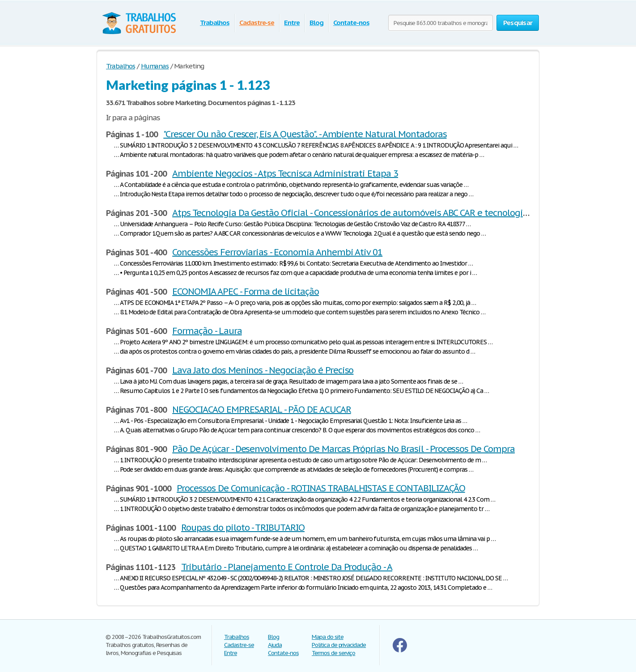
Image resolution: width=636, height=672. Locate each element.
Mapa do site (328, 637)
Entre (292, 23)
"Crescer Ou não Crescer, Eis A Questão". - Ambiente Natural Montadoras (305, 134)
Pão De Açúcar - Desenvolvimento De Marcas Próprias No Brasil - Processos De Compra (343, 449)
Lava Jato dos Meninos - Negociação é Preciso (263, 370)
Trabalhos (215, 23)
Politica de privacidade (339, 645)
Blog (316, 23)
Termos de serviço (333, 653)
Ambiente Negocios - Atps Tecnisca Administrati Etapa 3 (285, 173)
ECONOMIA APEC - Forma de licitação (246, 292)
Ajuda (275, 645)
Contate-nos (351, 23)
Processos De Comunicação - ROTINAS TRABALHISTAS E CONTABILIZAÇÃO (321, 488)
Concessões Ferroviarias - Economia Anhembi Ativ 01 (277, 252)
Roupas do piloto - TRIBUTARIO (243, 528)
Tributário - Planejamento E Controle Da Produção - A (287, 567)
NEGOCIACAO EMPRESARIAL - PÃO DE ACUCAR (261, 410)
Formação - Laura (207, 331)
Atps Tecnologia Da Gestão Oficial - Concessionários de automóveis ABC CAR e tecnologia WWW (362, 213)
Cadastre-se (257, 23)
